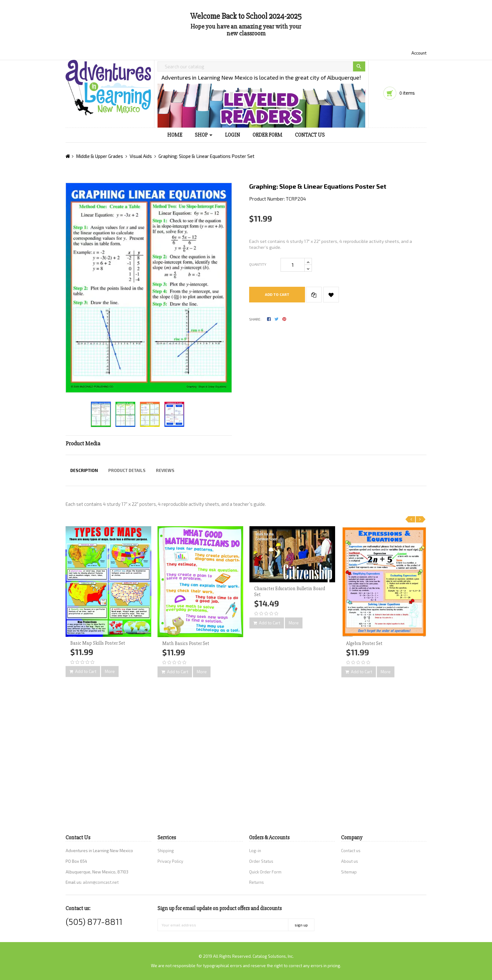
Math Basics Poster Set (186, 643)
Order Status (261, 861)
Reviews (165, 470)
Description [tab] (84, 470)
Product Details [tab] (127, 470)
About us (350, 861)
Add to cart (277, 294)
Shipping (166, 851)
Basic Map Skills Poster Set (98, 643)
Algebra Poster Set (364, 643)
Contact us (351, 851)
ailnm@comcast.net (101, 882)
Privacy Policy (170, 861)
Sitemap (349, 872)
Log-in (255, 851)
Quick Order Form (265, 872)
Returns (257, 882)
